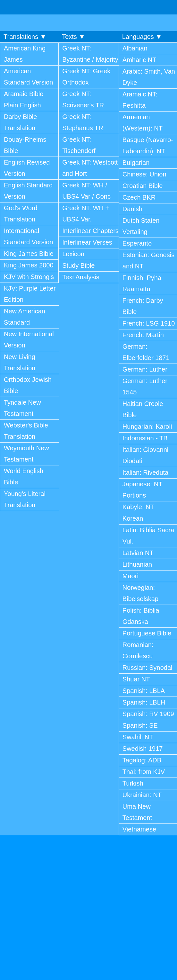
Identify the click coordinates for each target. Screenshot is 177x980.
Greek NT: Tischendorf (79, 145)
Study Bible (78, 265)
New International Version (29, 340)
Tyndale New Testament (22, 408)
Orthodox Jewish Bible (28, 385)
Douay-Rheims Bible (25, 145)
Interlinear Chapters (90, 231)
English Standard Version (28, 191)
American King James (25, 54)
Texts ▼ (73, 37)
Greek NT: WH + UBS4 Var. (86, 214)
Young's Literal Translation (25, 499)
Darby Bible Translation (20, 122)
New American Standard (25, 317)
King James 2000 (29, 265)
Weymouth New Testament (26, 454)
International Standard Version (28, 236)
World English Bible (24, 477)
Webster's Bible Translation (26, 431)
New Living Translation (20, 362)
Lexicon (73, 254)
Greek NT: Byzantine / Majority (90, 54)
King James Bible (29, 254)
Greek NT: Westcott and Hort (90, 168)
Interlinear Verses (87, 242)
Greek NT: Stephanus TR (83, 122)
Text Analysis (81, 277)
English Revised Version (27, 168)
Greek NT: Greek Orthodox (86, 77)
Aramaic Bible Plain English (24, 99)
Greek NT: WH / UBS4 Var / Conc (86, 191)
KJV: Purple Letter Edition (30, 294)
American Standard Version (28, 77)
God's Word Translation (21, 214)
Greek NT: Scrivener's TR (83, 99)
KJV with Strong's (29, 277)
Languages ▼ (142, 37)
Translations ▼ (25, 37)
